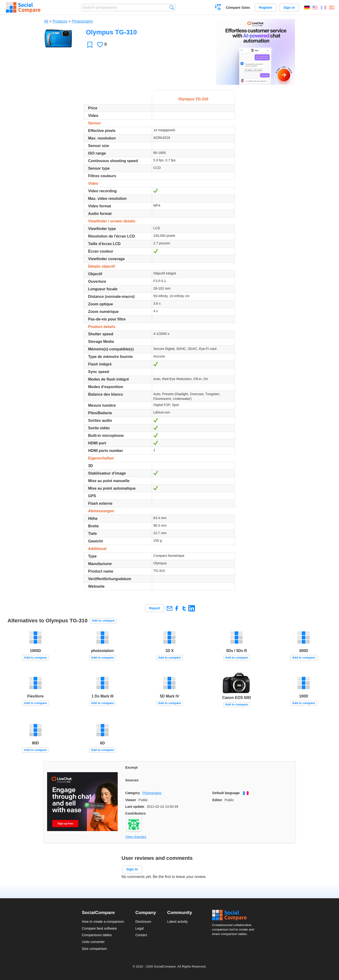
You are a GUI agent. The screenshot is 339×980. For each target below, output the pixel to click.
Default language (226, 793)
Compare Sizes (238, 8)
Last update (135, 807)
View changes (136, 837)
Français (323, 8)
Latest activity (177, 922)
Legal (139, 928)
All (46, 21)
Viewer (131, 800)
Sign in (289, 8)
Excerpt (131, 767)
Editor (217, 800)
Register (266, 8)
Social (234, 915)
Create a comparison (218, 8)
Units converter (93, 942)
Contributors (135, 813)
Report (155, 608)
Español (332, 8)
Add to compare (103, 621)
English (315, 8)
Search (172, 7)
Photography (82, 21)
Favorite (90, 45)
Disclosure (143, 922)
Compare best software (99, 928)
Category (133, 793)
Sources (132, 780)
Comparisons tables (97, 935)
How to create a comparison (103, 922)
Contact (141, 935)
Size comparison (94, 949)
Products (60, 21)
